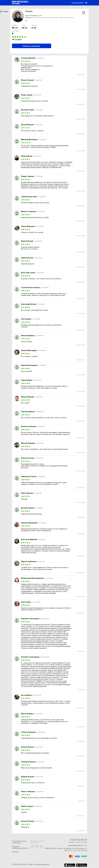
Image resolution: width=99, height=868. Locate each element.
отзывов (18, 39)
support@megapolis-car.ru (77, 845)
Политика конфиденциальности (20, 847)
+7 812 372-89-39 (78, 840)
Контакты (15, 852)
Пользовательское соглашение (19, 842)
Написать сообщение (32, 46)
